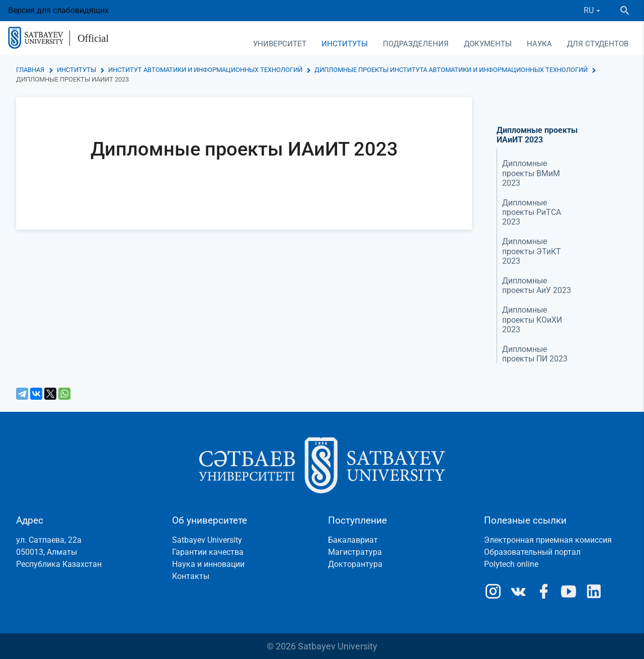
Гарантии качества (208, 552)
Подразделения (416, 44)
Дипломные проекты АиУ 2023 (537, 285)
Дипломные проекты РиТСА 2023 (532, 212)
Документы (488, 44)
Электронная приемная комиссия (548, 540)
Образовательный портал (532, 552)
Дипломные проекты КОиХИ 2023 (532, 319)
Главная (30, 70)
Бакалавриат (353, 540)
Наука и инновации (208, 564)
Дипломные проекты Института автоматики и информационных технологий (451, 70)
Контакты (191, 576)
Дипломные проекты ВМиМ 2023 (531, 173)
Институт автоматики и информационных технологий (205, 70)
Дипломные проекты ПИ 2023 (535, 354)
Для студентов (598, 44)
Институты (345, 44)
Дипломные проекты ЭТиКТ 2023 (532, 251)
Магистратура (355, 552)
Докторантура (355, 564)
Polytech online (511, 564)
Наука (539, 44)
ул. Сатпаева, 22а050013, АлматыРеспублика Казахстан (59, 552)
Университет (280, 44)
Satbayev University (207, 540)
